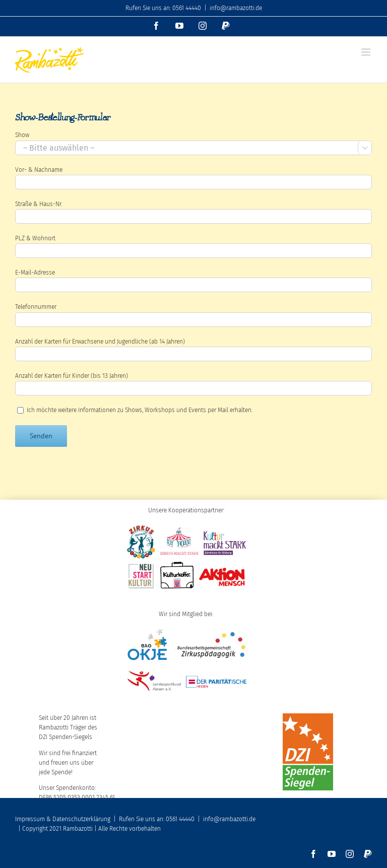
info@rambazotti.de (236, 8)
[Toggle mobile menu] (367, 52)
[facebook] (313, 854)
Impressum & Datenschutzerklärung (63, 819)
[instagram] (350, 854)
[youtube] (332, 854)
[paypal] (368, 854)
